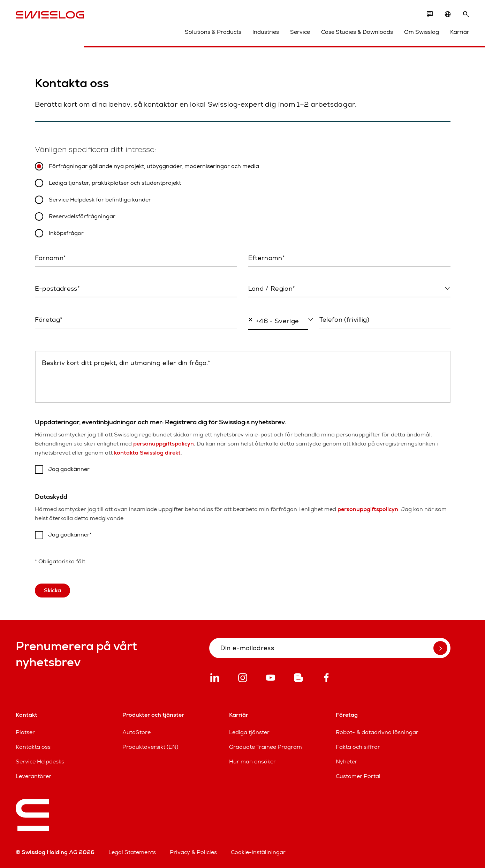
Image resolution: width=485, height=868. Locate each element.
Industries (266, 32)
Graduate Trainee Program (266, 747)
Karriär (460, 32)
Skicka (52, 590)
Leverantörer (33, 776)
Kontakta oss (33, 747)
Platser (25, 732)
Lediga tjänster (249, 732)
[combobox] (349, 289)
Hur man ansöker (252, 762)
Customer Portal (358, 776)
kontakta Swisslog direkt (147, 453)
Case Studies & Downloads (357, 32)
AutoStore (137, 732)
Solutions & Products (213, 32)
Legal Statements (132, 852)
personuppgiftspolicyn (164, 444)
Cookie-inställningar (258, 852)
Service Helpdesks (40, 762)
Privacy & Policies (193, 852)
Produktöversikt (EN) (150, 747)
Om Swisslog (422, 32)
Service (300, 32)
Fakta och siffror (358, 747)
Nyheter (347, 762)
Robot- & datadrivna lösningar (377, 732)
